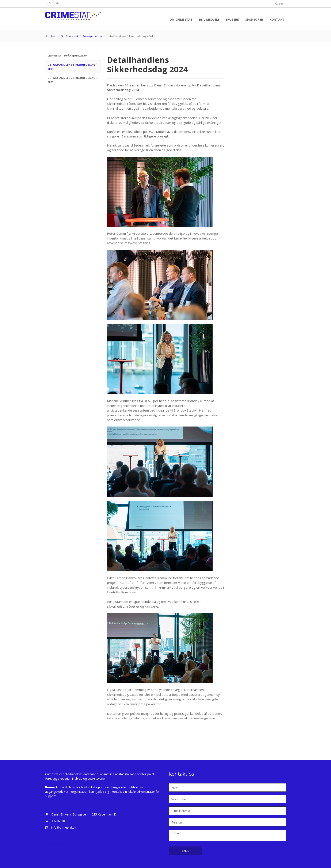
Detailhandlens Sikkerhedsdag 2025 (71, 80)
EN (49, 3)
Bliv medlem (209, 20)
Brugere (232, 20)
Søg (279, 4)
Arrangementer (92, 36)
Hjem (53, 36)
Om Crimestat (181, 20)
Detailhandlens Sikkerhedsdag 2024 (71, 67)
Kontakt (277, 20)
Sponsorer (254, 20)
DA (57, 3)
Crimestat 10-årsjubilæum (67, 55)
